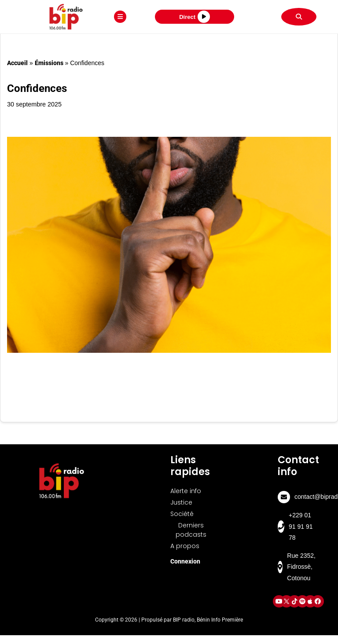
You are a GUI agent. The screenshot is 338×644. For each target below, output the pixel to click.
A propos (185, 546)
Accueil (17, 63)
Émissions (49, 63)
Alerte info (186, 491)
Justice (181, 502)
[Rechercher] (299, 17)
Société (182, 514)
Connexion (185, 561)
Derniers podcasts (191, 530)
